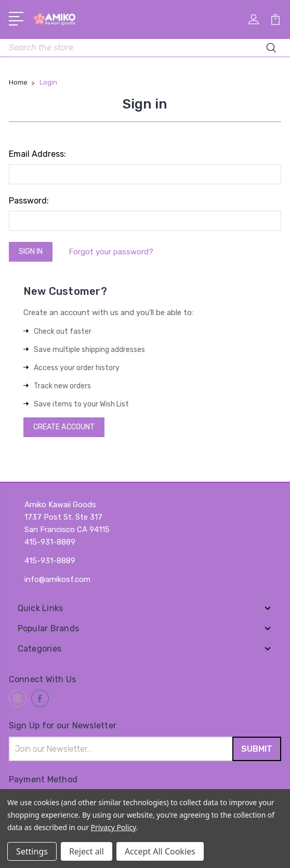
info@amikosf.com (57, 579)
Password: (29, 201)
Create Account (64, 427)
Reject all (87, 851)
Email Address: (37, 154)
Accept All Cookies (160, 851)
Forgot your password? (111, 252)
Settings (32, 851)
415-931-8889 (50, 561)
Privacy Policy (114, 827)
